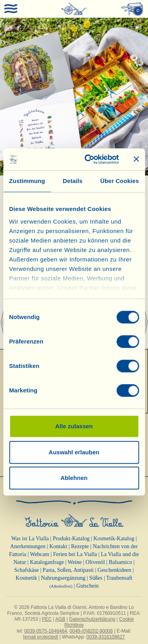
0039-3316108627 (106, 637)
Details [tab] (73, 181)
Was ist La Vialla (30, 539)
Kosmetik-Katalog (114, 539)
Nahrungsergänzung (63, 578)
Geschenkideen (114, 570)
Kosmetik (26, 578)
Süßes (96, 578)
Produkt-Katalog (71, 539)
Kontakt (58, 546)
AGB (60, 619)
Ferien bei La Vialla (75, 554)
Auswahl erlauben (74, 452)
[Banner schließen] (136, 159)
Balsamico (121, 562)
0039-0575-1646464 (46, 631)
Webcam (40, 554)
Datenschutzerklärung (92, 619)
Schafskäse (26, 570)
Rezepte (80, 546)
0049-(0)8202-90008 (91, 631)
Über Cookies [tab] (120, 181)
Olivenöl (95, 562)
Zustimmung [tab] (27, 181)
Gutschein (87, 586)
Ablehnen (74, 478)
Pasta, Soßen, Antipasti (68, 570)
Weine (75, 562)
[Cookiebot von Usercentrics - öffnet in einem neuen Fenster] (88, 159)
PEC (47, 619)
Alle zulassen (74, 426)
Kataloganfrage (47, 562)
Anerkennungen (28, 546)
